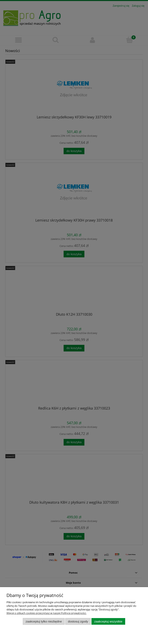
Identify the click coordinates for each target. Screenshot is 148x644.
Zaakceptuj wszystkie (108, 621)
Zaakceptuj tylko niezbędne (44, 621)
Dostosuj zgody (78, 621)
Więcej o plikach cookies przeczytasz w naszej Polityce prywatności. (46, 613)
